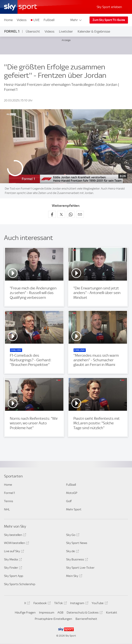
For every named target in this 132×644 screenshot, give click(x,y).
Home (8, 20)
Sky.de (72, 552)
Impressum (47, 612)
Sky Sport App (14, 576)
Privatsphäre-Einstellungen (53, 619)
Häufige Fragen (25, 612)
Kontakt (112, 612)
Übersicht (33, 31)
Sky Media (12, 560)
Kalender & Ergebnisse (94, 31)
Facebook (42, 604)
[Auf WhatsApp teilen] (71, 214)
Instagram (79, 604)
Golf (69, 501)
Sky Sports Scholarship (20, 584)
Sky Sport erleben (109, 7)
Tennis (9, 501)
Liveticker (66, 31)
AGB (60, 612)
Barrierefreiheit (86, 619)
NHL (7, 509)
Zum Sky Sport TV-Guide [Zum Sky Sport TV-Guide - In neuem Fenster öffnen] (109, 20)
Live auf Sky (13, 552)
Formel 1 (12, 31)
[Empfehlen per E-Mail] (80, 214)
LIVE (37, 20)
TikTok (60, 604)
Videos (22, 20)
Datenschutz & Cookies (84, 613)
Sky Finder (12, 568)
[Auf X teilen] (61, 214)
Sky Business (76, 560)
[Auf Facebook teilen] (52, 214)
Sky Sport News (77, 543)
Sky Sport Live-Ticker (80, 568)
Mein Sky (74, 577)
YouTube (99, 604)
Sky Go (72, 536)
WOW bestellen (16, 544)
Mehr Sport (74, 509)
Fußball (49, 20)
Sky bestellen (15, 536)
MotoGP (72, 493)
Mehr (76, 20)
